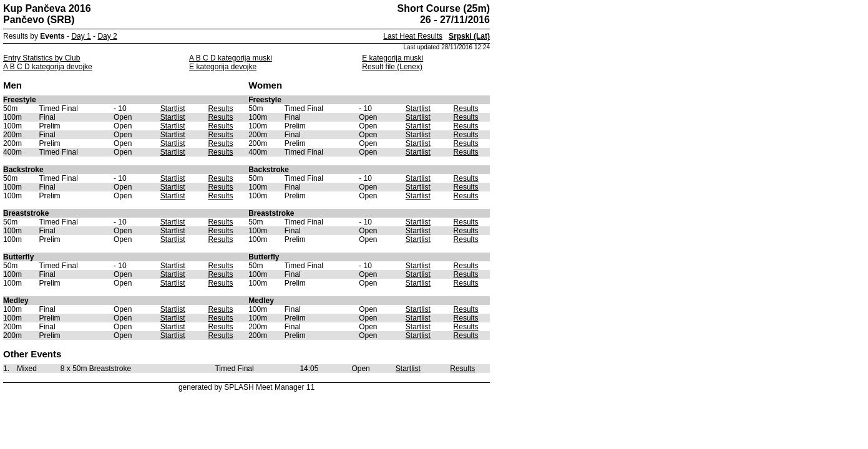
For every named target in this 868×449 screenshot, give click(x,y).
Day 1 (81, 36)
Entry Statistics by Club (41, 58)
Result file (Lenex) (392, 67)
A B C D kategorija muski (231, 58)
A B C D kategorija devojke (48, 67)
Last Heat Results (413, 36)
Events (52, 36)
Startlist (173, 109)
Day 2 (107, 36)
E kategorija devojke (223, 67)
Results (220, 109)
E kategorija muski (393, 58)
